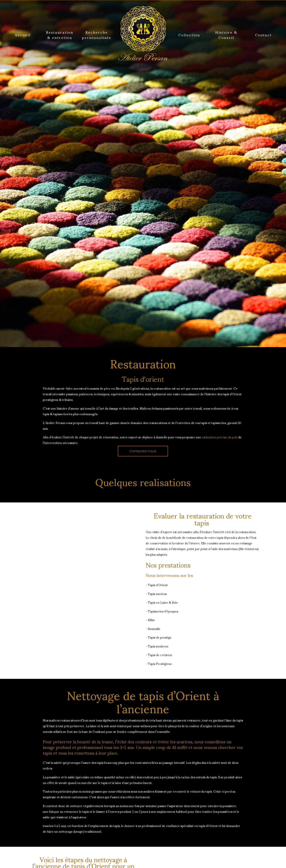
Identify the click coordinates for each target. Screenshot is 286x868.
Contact (263, 35)
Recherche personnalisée (97, 35)
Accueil (23, 35)
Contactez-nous (143, 451)
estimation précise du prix (220, 437)
